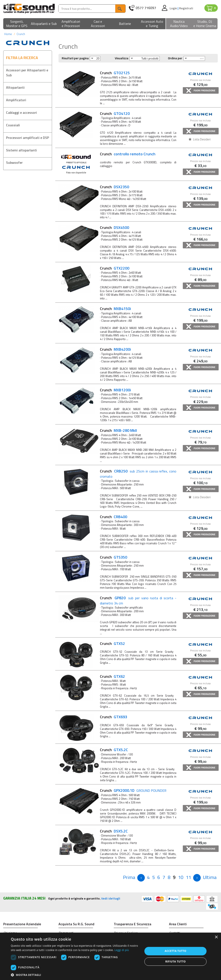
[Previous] (129, 877)
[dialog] (110, 956)
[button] (17, 24)
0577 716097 (146, 8)
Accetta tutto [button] (175, 951)
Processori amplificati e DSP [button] (28, 138)
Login (174, 8)
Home (8, 34)
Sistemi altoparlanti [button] (21, 150)
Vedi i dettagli (111, 898)
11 (188, 877)
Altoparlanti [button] (15, 87)
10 (181, 877)
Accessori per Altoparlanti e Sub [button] (27, 73)
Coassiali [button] (13, 125)
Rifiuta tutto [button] (176, 962)
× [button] (216, 937)
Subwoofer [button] (14, 162)
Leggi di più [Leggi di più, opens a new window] (122, 950)
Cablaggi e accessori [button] (21, 112)
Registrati (186, 8)
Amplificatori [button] (16, 100)
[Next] (197, 878)
